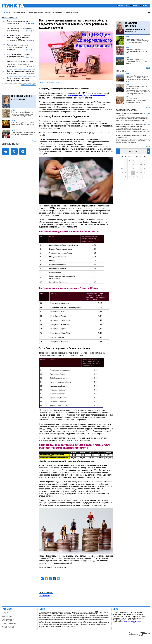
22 (129, 173)
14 (126, 169)
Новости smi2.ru (44, 596)
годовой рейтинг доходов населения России (87, 95)
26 (145, 173)
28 (126, 177)
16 (133, 169)
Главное (6, 12)
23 (133, 173)
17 (137, 169)
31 (137, 177)
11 (141, 165)
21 (126, 173)
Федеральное (20, 12)
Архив (34, 141)
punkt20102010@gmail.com (132, 622)
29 (129, 177)
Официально (36, 12)
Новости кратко (53, 12)
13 (122, 169)
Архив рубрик (71, 12)
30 (133, 177)
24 (137, 173)
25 (141, 173)
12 (145, 165)
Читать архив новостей (28, 85)
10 (137, 165)
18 (141, 169)
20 (122, 173)
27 (122, 177)
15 (129, 169)
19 (145, 169)
